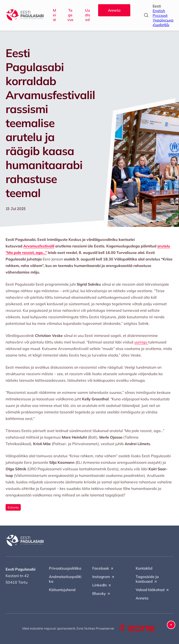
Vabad (152, 590)
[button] (171, 625)
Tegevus (70, 15)
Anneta (114, 10)
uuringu (141, 342)
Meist (55, 15)
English (159, 11)
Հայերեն (161, 25)
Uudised (88, 15)
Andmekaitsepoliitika (65, 579)
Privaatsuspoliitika (65, 568)
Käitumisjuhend (62, 590)
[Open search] (146, 15)
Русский (160, 15)
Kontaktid (144, 568)
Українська (163, 20)
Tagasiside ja (147, 579)
